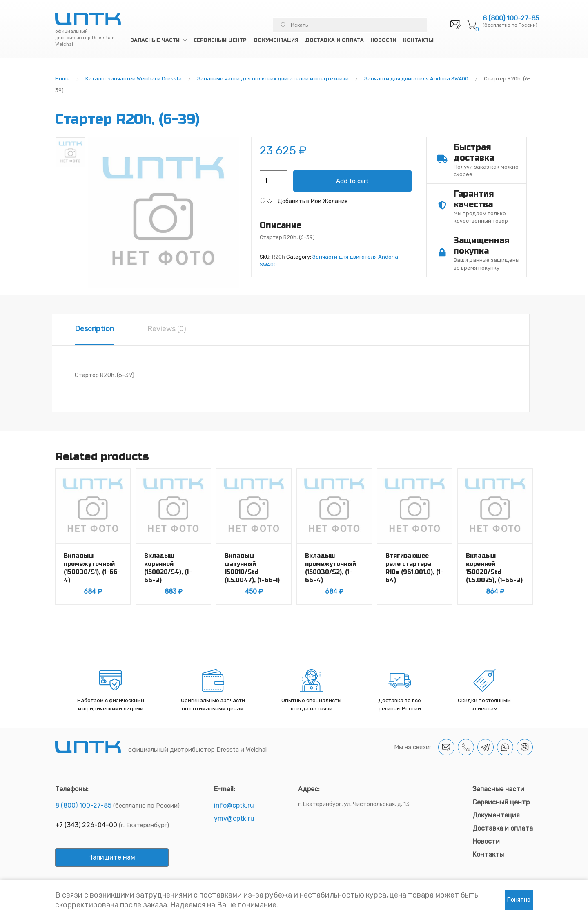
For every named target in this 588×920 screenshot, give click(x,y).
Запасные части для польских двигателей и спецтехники (273, 79)
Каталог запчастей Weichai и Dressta (134, 79)
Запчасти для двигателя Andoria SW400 (416, 79)
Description (94, 329)
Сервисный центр (220, 40)
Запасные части (155, 40)
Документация (276, 40)
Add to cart (352, 181)
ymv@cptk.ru (234, 818)
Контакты (418, 40)
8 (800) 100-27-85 (511, 18)
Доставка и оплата (334, 40)
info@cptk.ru (234, 805)
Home (62, 79)
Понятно (519, 900)
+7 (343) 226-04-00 (86, 825)
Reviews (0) (167, 329)
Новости (383, 40)
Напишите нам (112, 857)
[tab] (94, 330)
